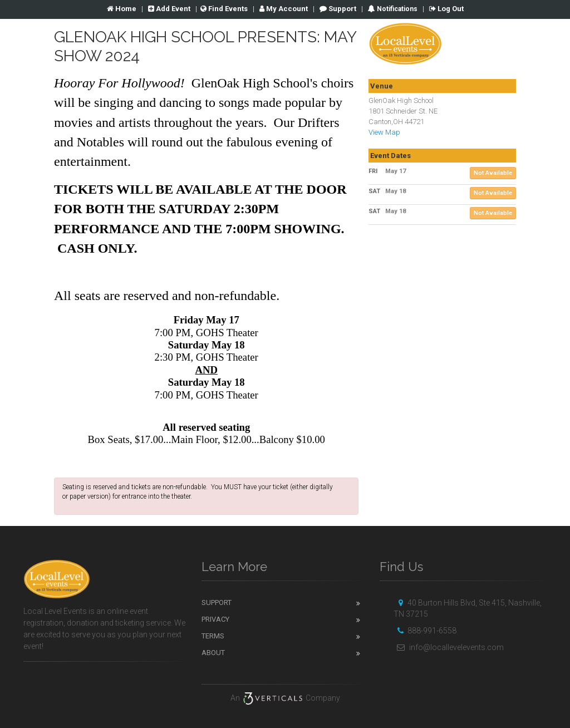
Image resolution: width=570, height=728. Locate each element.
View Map (384, 132)
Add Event (169, 9)
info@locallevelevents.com (449, 647)
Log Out (446, 9)
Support (338, 9)
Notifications (396, 9)
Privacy (215, 619)
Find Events (224, 9)
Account (284, 9)
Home (122, 9)
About (213, 653)
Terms (213, 636)
